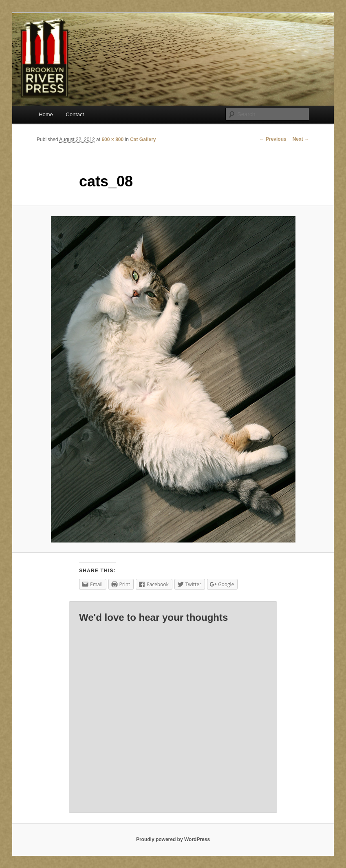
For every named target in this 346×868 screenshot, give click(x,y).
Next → (301, 139)
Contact (75, 114)
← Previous (273, 139)
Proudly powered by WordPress (173, 839)
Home (46, 114)
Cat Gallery (143, 139)
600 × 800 (112, 139)
